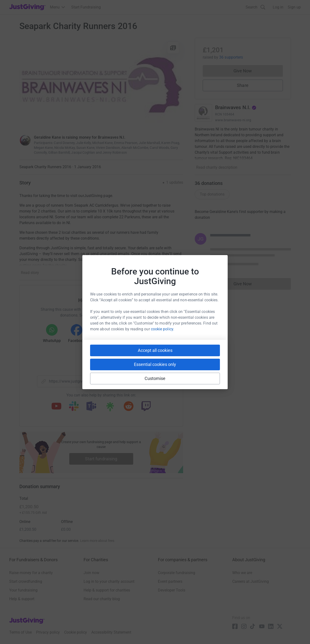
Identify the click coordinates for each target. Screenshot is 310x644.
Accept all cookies (155, 350)
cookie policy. (163, 329)
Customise (155, 378)
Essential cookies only (155, 364)
